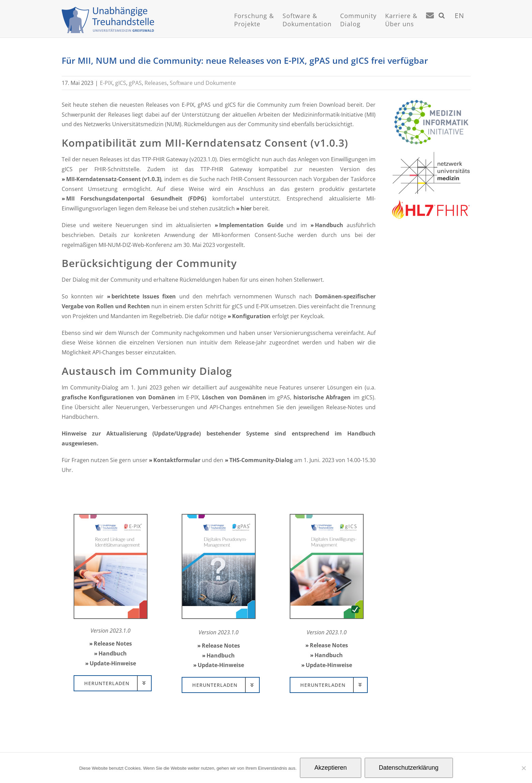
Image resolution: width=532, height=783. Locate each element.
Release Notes (113, 643)
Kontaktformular (177, 460)
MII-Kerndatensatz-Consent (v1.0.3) (114, 179)
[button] (442, 24)
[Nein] (523, 768)
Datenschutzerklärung (409, 768)
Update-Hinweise (113, 663)
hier (246, 208)
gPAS (135, 83)
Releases (156, 83)
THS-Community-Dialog (261, 460)
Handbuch (329, 225)
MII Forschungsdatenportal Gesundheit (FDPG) (136, 198)
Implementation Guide (251, 225)
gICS (121, 83)
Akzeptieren (330, 768)
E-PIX (106, 83)
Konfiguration (251, 316)
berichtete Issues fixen (144, 296)
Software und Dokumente (203, 83)
